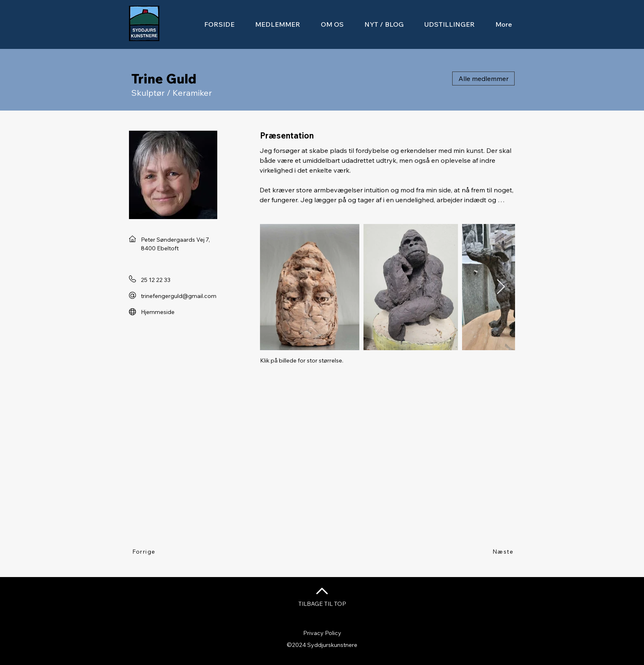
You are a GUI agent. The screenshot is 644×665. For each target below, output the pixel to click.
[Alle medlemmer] (483, 79)
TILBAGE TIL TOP (322, 604)
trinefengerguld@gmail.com (179, 296)
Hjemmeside (158, 312)
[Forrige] (145, 552)
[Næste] (503, 552)
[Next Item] (501, 287)
